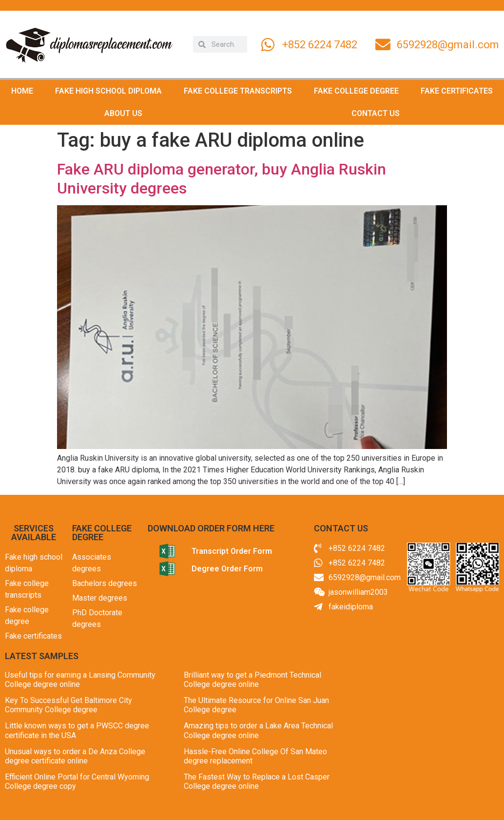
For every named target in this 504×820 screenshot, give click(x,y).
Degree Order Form (227, 569)
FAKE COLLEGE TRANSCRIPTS (238, 91)
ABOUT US (123, 113)
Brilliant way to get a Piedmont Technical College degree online (252, 680)
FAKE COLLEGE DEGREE (356, 91)
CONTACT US (376, 113)
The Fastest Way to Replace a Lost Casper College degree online (257, 781)
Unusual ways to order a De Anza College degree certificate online (75, 756)
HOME (22, 91)
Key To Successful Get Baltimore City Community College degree (68, 705)
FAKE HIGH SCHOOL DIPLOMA (108, 91)
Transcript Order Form (232, 551)
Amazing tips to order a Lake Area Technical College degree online (258, 730)
